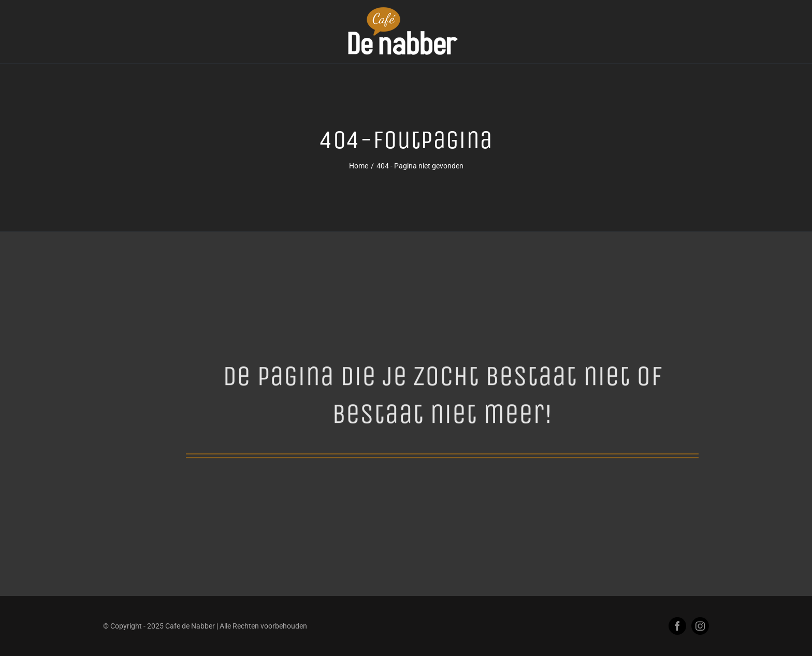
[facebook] (677, 626)
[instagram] (700, 626)
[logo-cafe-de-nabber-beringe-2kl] (406, 11)
